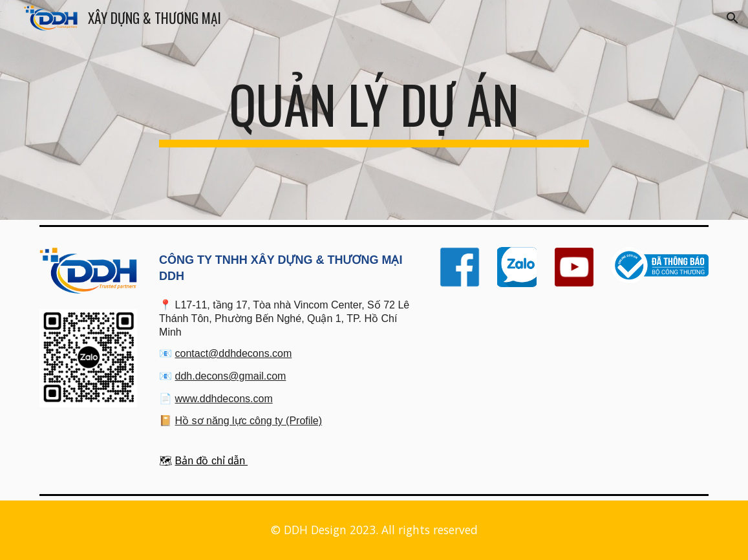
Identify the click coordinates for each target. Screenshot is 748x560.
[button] (732, 18)
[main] (374, 110)
